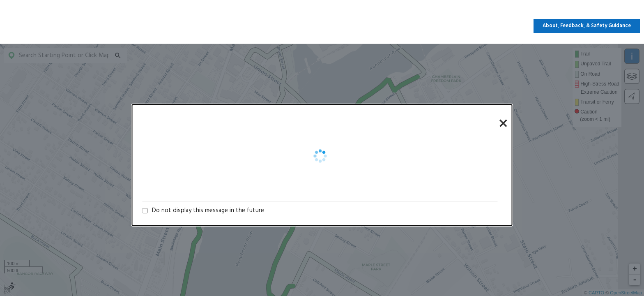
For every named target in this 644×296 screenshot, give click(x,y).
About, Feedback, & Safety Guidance (587, 26)
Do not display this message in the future (208, 210)
